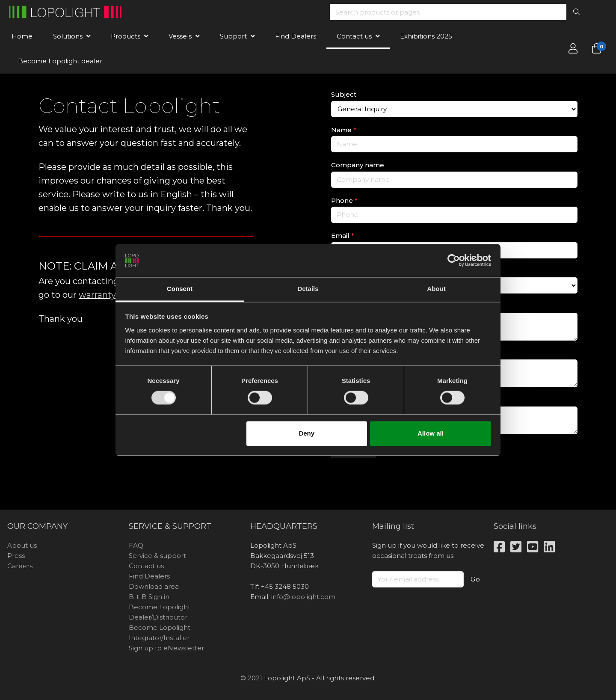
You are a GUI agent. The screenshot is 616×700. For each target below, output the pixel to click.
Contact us (354, 36)
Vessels (180, 36)
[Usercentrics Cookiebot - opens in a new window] (454, 261)
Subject (344, 94)
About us (22, 545)
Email (343, 236)
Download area (154, 586)
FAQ (136, 545)
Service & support (157, 556)
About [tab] (436, 289)
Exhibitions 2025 (426, 36)
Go (475, 579)
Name (344, 130)
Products (126, 36)
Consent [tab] (180, 289)
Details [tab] (308, 289)
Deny (307, 433)
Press (16, 556)
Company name (358, 165)
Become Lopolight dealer (60, 61)
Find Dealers (296, 36)
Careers (20, 566)
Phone (344, 200)
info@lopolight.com (303, 597)
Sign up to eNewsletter (166, 648)
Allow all (431, 433)
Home (22, 36)
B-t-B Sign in (149, 597)
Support (233, 36)
